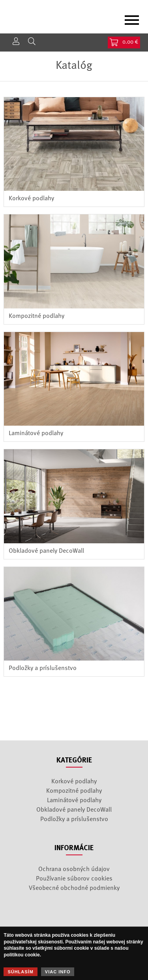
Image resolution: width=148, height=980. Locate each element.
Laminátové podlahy (36, 434)
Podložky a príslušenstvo (43, 668)
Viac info (58, 972)
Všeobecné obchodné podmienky (74, 888)
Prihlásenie (16, 41)
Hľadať (32, 41)
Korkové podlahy (31, 199)
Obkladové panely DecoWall (46, 551)
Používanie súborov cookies (74, 879)
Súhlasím (20, 972)
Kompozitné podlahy (37, 316)
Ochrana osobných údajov (74, 869)
